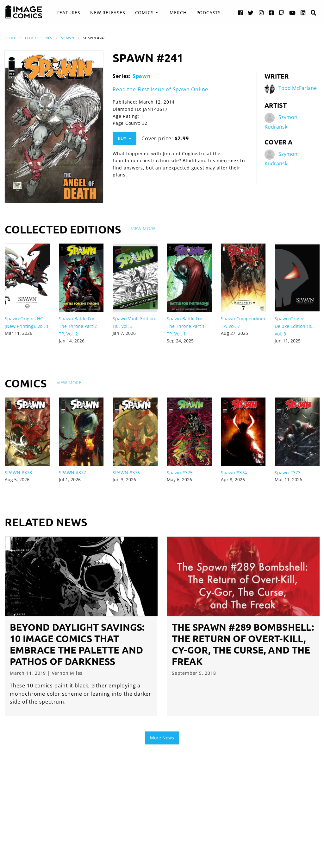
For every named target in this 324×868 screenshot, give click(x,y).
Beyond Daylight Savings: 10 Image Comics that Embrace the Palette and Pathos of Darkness (77, 644)
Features (69, 13)
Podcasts (209, 13)
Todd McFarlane (298, 88)
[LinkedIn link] (303, 13)
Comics (144, 13)
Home (10, 38)
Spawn (68, 38)
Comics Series (39, 38)
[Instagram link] (261, 13)
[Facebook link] (240, 13)
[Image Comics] (24, 12)
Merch (178, 13)
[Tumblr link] (271, 13)
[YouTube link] (293, 13)
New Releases (108, 13)
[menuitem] (69, 13)
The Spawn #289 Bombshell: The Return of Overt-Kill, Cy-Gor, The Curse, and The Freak (243, 644)
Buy (125, 138)
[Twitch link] (282, 13)
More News (162, 738)
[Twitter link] (251, 13)
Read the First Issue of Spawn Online (160, 89)
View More (143, 229)
